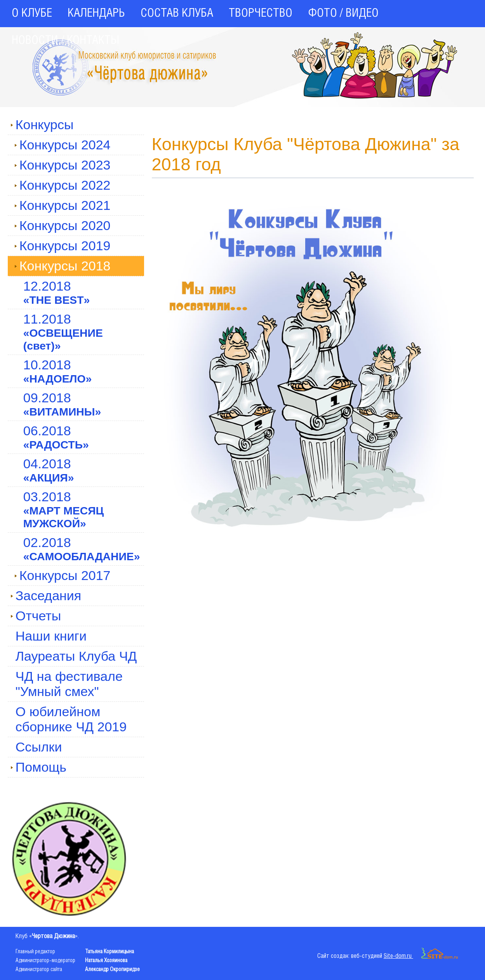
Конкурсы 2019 (63, 246)
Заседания (46, 596)
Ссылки (39, 747)
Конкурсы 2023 (63, 165)
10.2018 (58, 371)
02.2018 (82, 549)
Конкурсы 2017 (63, 575)
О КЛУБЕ (32, 14)
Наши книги (51, 636)
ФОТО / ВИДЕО (343, 14)
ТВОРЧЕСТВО (261, 14)
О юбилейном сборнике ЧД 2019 (71, 719)
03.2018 (64, 509)
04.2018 (49, 470)
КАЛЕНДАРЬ (96, 14)
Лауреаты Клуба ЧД (76, 656)
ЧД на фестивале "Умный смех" (69, 684)
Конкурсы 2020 (63, 225)
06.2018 (56, 437)
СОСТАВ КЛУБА (177, 14)
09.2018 (62, 404)
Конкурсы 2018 (63, 266)
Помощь (38, 767)
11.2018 (63, 332)
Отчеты (36, 616)
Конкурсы (42, 125)
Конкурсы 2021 (63, 205)
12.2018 (57, 292)
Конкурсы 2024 (63, 145)
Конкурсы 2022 (63, 185)
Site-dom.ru (421, 956)
